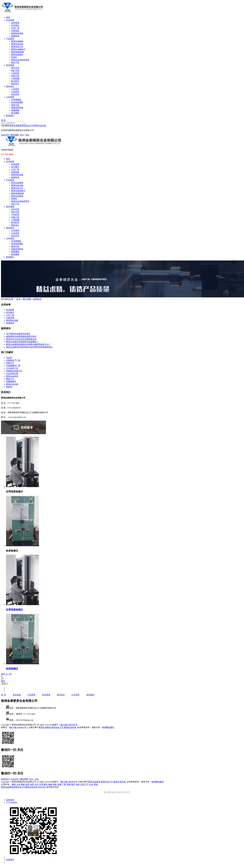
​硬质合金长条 (12, 384)
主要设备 (15, 31)
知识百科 (15, 94)
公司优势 (10, 97)
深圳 (32, 784)
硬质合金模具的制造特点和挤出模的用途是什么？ (28, 344)
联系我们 (10, 116)
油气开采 (15, 68)
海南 (55, 784)
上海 (18, 784)
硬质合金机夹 (12, 376)
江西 (82, 784)
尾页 (3, 681)
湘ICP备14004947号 (69, 725)
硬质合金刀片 (17, 47)
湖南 (23, 784)
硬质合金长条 (17, 44)
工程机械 (15, 78)
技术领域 (10, 65)
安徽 (59, 784)
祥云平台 (42, 787)
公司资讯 (15, 89)
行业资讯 (15, 92)
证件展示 (15, 25)
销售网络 (15, 110)
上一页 (9, 674)
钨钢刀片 (10, 363)
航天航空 (15, 81)
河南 (68, 784)
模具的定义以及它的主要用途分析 (21, 339)
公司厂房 (15, 28)
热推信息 (5, 779)
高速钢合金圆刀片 (14, 371)
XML (27, 135)
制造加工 (15, 84)
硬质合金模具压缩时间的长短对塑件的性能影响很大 (29, 347)
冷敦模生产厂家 (13, 360)
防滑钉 (14, 57)
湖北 (73, 784)
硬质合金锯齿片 (18, 49)
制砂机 (9, 387)
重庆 (46, 784)
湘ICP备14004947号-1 (19, 727)
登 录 (3, 120)
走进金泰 (10, 20)
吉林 (77, 784)
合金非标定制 (12, 374)
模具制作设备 (17, 33)
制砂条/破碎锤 (17, 52)
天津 (41, 784)
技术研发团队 (17, 102)
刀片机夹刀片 (12, 368)
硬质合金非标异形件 (20, 60)
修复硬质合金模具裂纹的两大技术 (21, 336)
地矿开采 (15, 70)
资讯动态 (10, 86)
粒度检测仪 (12, 669)
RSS (22, 135)
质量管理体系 (17, 108)
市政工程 (15, 76)
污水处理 (15, 73)
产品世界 (10, 39)
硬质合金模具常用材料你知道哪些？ (22, 342)
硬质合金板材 (17, 41)
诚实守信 (15, 105)
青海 (96, 784)
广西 (64, 784)
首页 (8, 17)
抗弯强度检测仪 (14, 610)
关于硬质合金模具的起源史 (18, 334)
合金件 (9, 358)
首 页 (18, 299)
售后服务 (15, 113)
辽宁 (87, 784)
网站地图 (15, 135)
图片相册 (27, 299)
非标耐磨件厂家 (13, 366)
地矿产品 (15, 62)
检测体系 (15, 36)
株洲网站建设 (108, 727)
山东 (91, 784)
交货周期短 (16, 100)
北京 (36, 784)
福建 (50, 784)
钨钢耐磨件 (11, 381)
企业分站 (5, 135)
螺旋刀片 (10, 379)
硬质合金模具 (17, 55)
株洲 (14, 784)
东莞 (27, 784)
